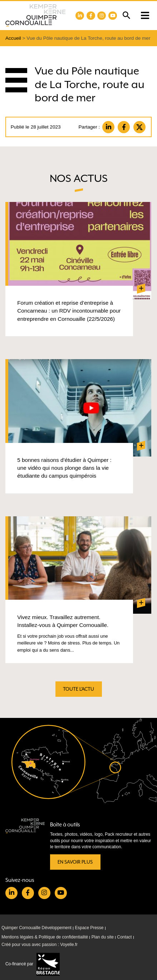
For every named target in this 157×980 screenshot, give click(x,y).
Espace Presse (89, 928)
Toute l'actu (78, 689)
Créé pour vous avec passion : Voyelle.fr (40, 945)
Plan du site (103, 937)
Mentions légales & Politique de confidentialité (45, 937)
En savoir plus (75, 862)
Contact (124, 937)
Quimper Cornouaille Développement (36, 928)
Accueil (13, 38)
